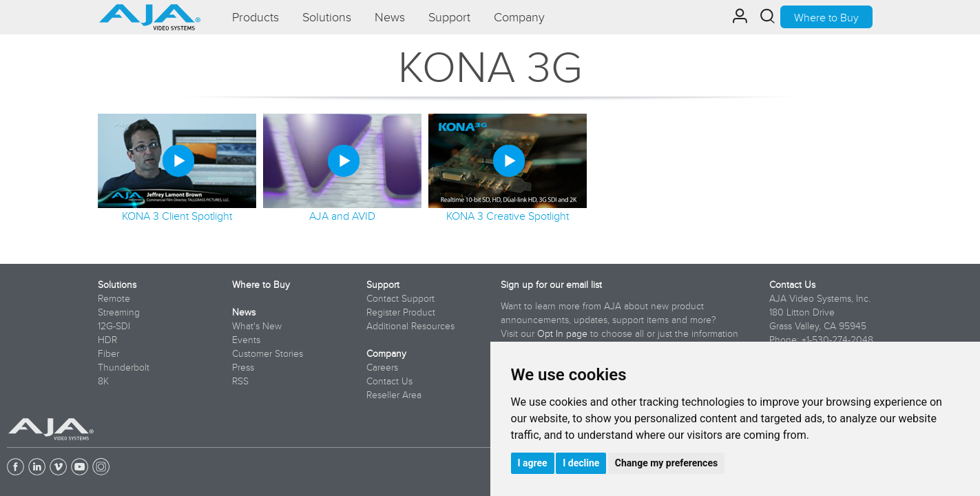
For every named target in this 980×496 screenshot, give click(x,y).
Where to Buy (826, 17)
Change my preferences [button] (666, 463)
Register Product (401, 312)
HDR (107, 340)
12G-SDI (114, 326)
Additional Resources (410, 326)
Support (383, 285)
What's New (257, 326)
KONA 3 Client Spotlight (177, 216)
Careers (382, 367)
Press (243, 367)
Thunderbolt (124, 367)
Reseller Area (394, 395)
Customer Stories (268, 353)
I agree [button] (533, 463)
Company (386, 353)
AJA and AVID (342, 216)
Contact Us (389, 381)
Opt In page (562, 333)
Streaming (119, 312)
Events (246, 340)
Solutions (117, 285)
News (244, 312)
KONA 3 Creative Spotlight (508, 216)
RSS (240, 381)
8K (103, 381)
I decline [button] (581, 463)
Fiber (108, 353)
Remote (114, 298)
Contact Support (400, 298)
